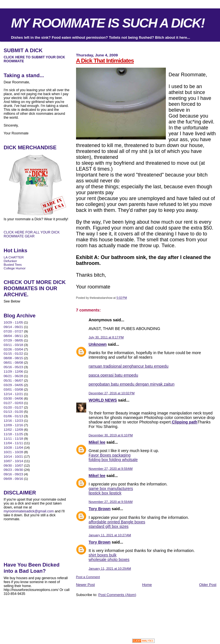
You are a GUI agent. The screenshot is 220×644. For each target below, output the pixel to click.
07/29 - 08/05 (13, 340)
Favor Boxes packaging (110, 455)
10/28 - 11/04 (13, 447)
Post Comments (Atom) (117, 595)
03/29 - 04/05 (13, 385)
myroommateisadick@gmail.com (29, 511)
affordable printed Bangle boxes (117, 522)
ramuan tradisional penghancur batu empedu (129, 366)
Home (147, 585)
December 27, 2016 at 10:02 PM (112, 393)
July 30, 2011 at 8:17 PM (106, 337)
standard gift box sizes (109, 526)
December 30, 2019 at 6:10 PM (111, 435)
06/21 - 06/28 (13, 376)
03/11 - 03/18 (13, 345)
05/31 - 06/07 (13, 380)
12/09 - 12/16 (13, 425)
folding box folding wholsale (113, 460)
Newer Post (85, 585)
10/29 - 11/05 (13, 322)
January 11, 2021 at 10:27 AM (110, 535)
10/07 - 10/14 (13, 461)
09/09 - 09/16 (13, 479)
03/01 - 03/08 (13, 389)
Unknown (98, 344)
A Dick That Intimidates (105, 60)
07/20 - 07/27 (13, 331)
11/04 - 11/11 (13, 443)
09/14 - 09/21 (13, 327)
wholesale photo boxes (109, 560)
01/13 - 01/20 (13, 412)
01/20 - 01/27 (13, 407)
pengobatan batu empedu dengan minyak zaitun (132, 384)
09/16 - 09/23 (13, 474)
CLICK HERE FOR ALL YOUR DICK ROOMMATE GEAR (32, 234)
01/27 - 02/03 (13, 403)
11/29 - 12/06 (13, 371)
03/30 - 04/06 (13, 398)
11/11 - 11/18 (13, 438)
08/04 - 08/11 (13, 336)
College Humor (15, 268)
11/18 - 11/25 (13, 434)
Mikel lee (97, 442)
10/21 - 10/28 (13, 452)
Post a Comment (88, 577)
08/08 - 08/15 (13, 358)
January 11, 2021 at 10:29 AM (110, 569)
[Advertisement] (142, 610)
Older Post (208, 585)
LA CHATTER (14, 257)
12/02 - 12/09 (13, 429)
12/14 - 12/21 (13, 394)
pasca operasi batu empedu (113, 375)
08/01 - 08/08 (13, 362)
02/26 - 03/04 (13, 349)
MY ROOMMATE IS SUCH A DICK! (108, 23)
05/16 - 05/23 (13, 367)
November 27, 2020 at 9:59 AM (111, 469)
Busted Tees (13, 264)
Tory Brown (100, 509)
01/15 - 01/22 (13, 353)
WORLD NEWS (103, 400)
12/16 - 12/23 (13, 420)
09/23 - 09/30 (13, 470)
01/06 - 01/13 (13, 416)
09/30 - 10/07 (13, 465)
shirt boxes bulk (103, 555)
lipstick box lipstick (105, 493)
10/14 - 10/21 (13, 456)
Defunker (10, 261)
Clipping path (185, 422)
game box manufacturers (111, 489)
